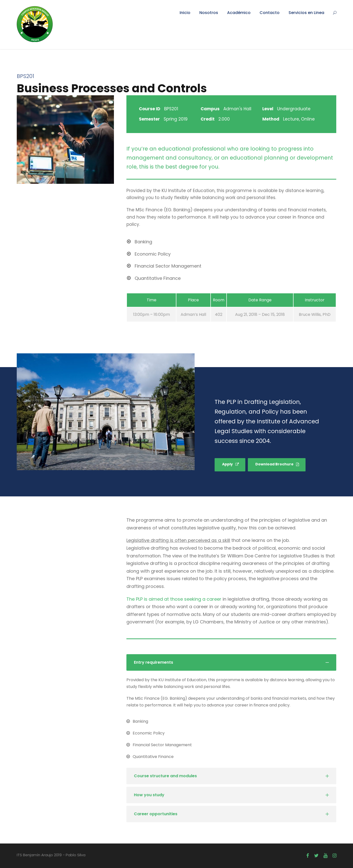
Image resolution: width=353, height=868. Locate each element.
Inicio (185, 13)
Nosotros (209, 13)
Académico (239, 13)
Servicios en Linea (306, 13)
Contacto (270, 13)
